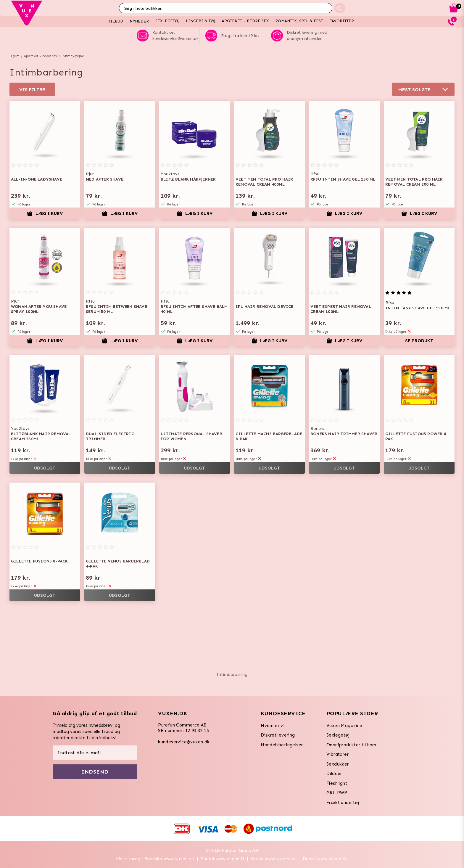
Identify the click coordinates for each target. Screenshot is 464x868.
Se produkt (419, 341)
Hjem (15, 56)
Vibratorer (337, 754)
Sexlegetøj (338, 735)
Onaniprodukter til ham (351, 745)
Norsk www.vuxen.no (273, 859)
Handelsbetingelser (282, 745)
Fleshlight (337, 783)
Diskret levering (278, 735)
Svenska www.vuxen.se (169, 859)
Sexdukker (338, 764)
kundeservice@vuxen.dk (184, 742)
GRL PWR (337, 793)
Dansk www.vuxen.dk (325, 859)
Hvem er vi (273, 726)
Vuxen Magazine (344, 726)
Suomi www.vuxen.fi (222, 859)
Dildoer (334, 774)
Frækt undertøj (343, 803)
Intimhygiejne (73, 56)
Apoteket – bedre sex (40, 56)
